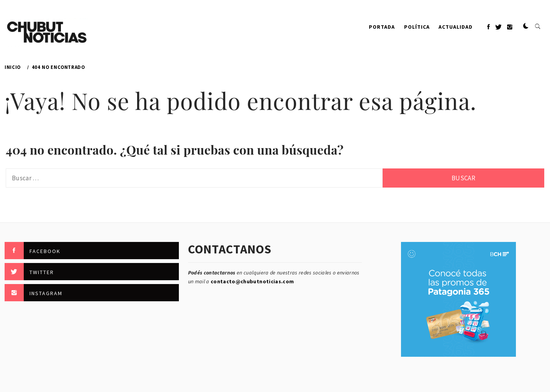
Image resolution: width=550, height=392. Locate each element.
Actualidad (456, 27)
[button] (526, 26)
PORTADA (382, 27)
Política (417, 27)
